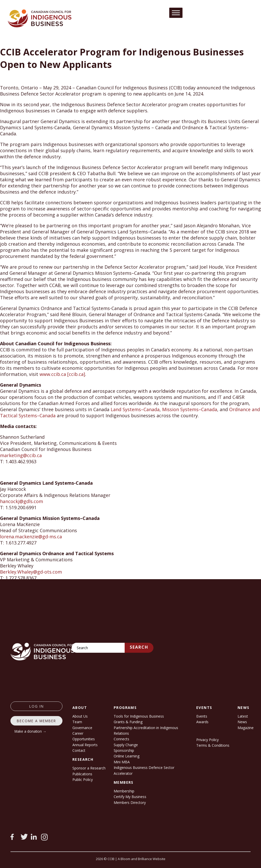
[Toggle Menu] (176, 13)
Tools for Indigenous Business (139, 716)
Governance (82, 728)
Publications (82, 774)
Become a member (36, 721)
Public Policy (83, 780)
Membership (124, 791)
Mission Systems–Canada (190, 409)
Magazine (246, 728)
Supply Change (126, 745)
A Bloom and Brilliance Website (142, 859)
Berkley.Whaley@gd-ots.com (31, 572)
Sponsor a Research (89, 768)
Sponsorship (124, 750)
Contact (79, 750)
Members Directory (130, 802)
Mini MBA (122, 762)
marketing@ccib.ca (21, 455)
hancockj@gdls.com (22, 501)
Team (77, 722)
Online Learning (127, 756)
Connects (121, 739)
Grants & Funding (128, 722)
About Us (80, 716)
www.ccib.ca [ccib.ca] (62, 374)
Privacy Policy (207, 740)
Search (139, 647)
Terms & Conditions (213, 745)
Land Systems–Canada (135, 409)
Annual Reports (85, 745)
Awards (202, 722)
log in (37, 706)
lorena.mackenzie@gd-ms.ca (31, 537)
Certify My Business (130, 797)
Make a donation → (30, 731)
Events (202, 716)
